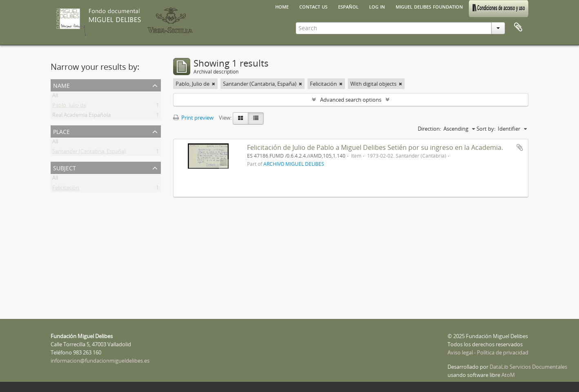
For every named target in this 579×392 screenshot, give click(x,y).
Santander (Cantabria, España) (89, 153)
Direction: (429, 129)
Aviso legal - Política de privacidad (488, 352)
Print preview (193, 118)
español (348, 6)
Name (61, 85)
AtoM (508, 375)
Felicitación (66, 189)
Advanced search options (351, 100)
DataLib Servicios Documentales (528, 367)
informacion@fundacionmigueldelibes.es (100, 361)
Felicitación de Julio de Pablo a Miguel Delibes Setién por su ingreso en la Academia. (375, 147)
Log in (377, 6)
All (55, 97)
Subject (65, 167)
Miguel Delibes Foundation (429, 6)
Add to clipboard (520, 147)
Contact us (313, 6)
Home (282, 6)
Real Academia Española (81, 116)
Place (61, 131)
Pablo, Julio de (69, 107)
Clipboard (518, 27)
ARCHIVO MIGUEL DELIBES (294, 164)
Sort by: (486, 129)
